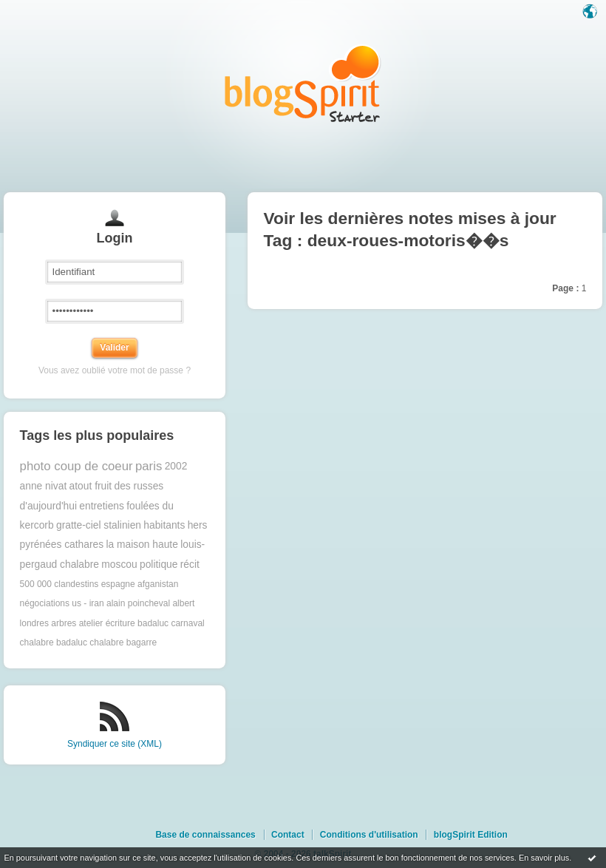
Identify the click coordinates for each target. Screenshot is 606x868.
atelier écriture (107, 623)
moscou (119, 564)
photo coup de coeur (76, 466)
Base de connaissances (205, 835)
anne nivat (44, 486)
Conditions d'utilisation (369, 835)
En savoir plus (544, 858)
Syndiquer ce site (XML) (115, 744)
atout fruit (91, 486)
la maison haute (142, 545)
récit (190, 564)
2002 (176, 466)
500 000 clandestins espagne (78, 584)
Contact (288, 835)
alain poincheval (138, 603)
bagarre (142, 642)
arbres (64, 623)
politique (159, 564)
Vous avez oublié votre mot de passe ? (115, 370)
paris (149, 466)
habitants (164, 525)
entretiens (102, 506)
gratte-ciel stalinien (99, 525)
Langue (591, 13)
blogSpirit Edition (471, 835)
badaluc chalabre (90, 642)
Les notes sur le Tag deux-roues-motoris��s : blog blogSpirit (303, 83)
